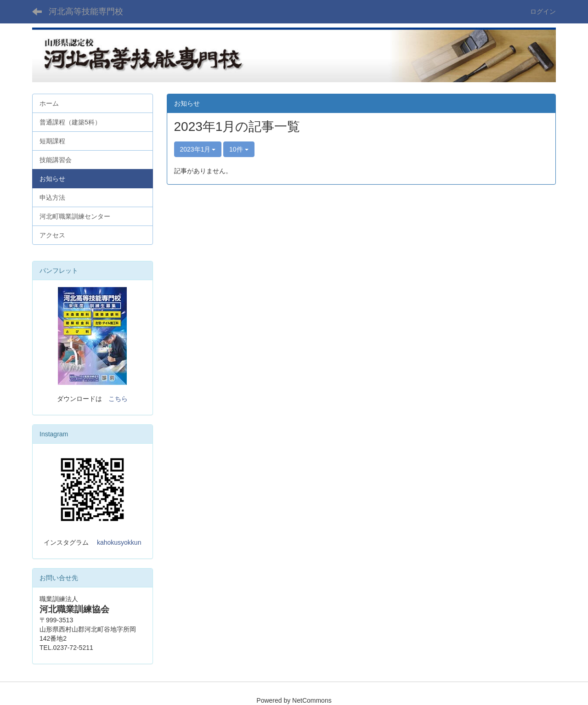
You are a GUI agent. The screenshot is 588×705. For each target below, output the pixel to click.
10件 (239, 149)
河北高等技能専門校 (86, 11)
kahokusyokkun (119, 542)
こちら (118, 399)
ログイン (543, 11)
